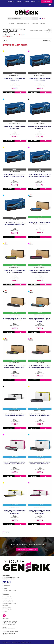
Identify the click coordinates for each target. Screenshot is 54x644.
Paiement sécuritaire (8, 597)
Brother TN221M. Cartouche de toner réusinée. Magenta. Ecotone (40, 271)
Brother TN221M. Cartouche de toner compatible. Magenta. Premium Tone (14, 463)
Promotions (35, 23)
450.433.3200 (12, 624)
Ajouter (9, 93)
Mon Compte (47, 2)
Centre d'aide (11, 2)
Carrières (33, 2)
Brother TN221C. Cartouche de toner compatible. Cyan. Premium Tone (40, 463)
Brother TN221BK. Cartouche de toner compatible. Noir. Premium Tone (14, 415)
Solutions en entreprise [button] (23, 23)
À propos (5, 588)
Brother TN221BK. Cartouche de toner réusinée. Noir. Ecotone (14, 319)
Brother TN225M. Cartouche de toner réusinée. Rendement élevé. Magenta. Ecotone (40, 367)
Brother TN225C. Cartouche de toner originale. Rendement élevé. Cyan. (15, 224)
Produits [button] (12, 23)
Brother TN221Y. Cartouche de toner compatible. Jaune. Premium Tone (40, 415)
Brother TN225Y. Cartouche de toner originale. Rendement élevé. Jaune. (14, 175)
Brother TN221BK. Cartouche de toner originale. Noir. (40, 127)
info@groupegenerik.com (9, 629)
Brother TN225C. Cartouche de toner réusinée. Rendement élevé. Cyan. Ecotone (40, 320)
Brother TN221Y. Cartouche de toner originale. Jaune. (14, 79)
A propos (19, 2)
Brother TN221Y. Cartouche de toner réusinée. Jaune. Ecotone (14, 271)
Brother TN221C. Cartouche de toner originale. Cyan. (15, 127)
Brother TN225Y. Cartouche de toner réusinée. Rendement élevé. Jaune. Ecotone (14, 367)
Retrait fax (5, 612)
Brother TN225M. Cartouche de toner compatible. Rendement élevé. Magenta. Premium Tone (40, 512)
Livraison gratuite (7, 608)
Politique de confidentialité (9, 590)
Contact (42, 23)
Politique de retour (7, 599)
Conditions (5, 606)
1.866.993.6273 (13, 621)
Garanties (26, 2)
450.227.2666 (13, 623)
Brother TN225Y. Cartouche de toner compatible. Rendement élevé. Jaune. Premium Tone (15, 512)
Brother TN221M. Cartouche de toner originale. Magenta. (40, 79)
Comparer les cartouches (27, 550)
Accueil (50, 29)
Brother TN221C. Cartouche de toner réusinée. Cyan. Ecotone (40, 223)
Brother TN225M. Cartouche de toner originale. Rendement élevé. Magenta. (40, 175)
